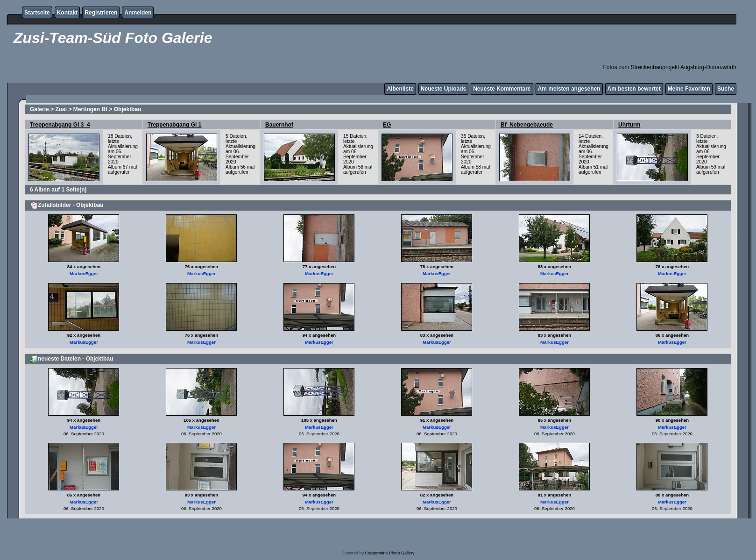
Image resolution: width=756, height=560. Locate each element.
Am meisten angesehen (569, 89)
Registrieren (101, 13)
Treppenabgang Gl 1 (174, 125)
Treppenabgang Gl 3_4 (60, 125)
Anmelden (138, 13)
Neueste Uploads (443, 89)
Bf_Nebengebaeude (527, 125)
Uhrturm (629, 125)
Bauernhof (279, 125)
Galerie (39, 109)
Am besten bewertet (634, 89)
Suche (726, 89)
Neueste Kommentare (502, 89)
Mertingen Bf (90, 109)
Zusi (61, 109)
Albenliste (400, 89)
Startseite (37, 13)
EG (387, 125)
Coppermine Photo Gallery (389, 553)
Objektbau (128, 109)
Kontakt (67, 13)
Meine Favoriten (689, 89)
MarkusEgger (84, 273)
